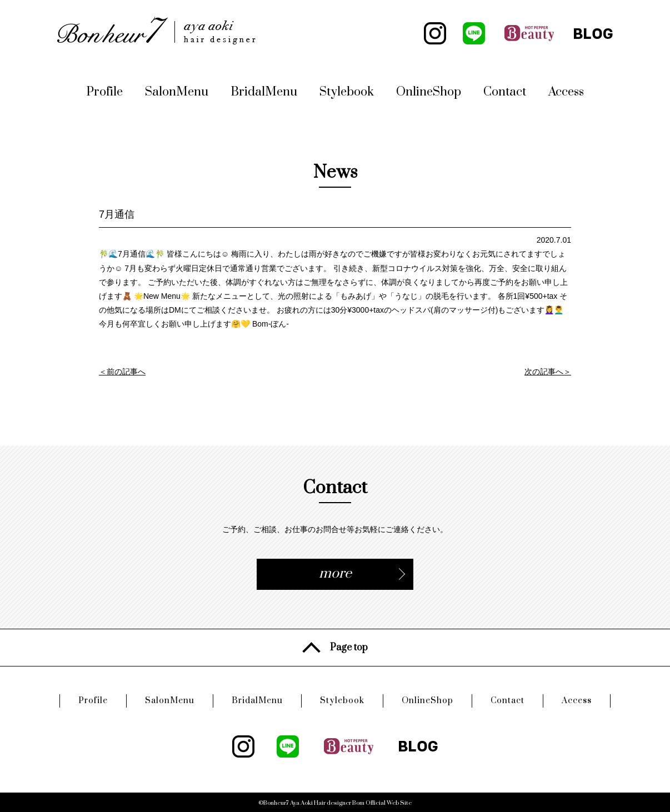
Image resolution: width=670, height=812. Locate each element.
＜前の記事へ (122, 372)
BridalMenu (264, 92)
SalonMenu (177, 92)
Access (566, 92)
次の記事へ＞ (548, 372)
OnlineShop (429, 92)
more (335, 573)
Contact (505, 92)
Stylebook (347, 92)
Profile (104, 92)
